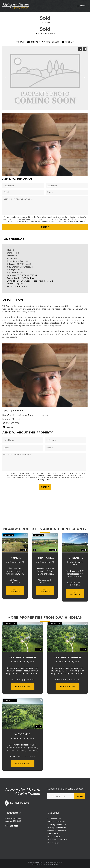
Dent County (41, 33)
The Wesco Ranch (22, 657)
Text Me (8, 427)
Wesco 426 (22, 734)
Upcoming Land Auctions (58, 840)
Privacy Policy (79, 221)
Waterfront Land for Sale (57, 831)
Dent (18, 270)
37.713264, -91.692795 (27, 275)
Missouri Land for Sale (56, 822)
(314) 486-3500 (21, 284)
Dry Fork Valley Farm (45, 558)
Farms (16, 261)
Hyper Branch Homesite (15, 558)
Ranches (24, 261)
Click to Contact (21, 287)
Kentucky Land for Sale (57, 825)
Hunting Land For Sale (57, 828)
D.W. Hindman (28, 278)
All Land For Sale (54, 819)
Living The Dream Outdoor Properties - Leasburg (30, 281)
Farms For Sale (53, 834)
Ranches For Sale (54, 837)
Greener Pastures (75, 558)
